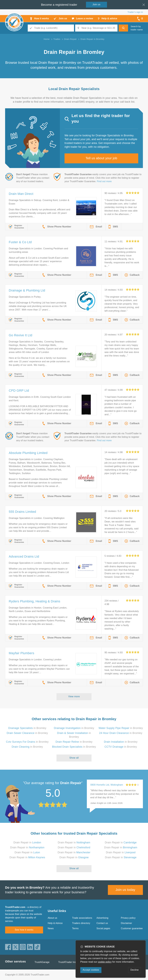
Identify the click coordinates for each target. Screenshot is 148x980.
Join (96, 4)
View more (74, 696)
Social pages (103, 928)
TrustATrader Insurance (71, 962)
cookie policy (105, 962)
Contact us (102, 923)
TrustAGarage (42, 962)
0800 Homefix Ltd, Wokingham (107, 785)
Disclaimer (126, 923)
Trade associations (82, 918)
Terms (75, 928)
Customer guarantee (132, 928)
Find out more (104, 181)
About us (52, 918)
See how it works (24, 930)
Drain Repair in (27, 843)
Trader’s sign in (135, 12)
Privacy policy (128, 918)
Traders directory (81, 923)
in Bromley (27, 728)
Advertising (102, 918)
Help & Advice (55, 923)
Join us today (125, 890)
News (51, 928)
